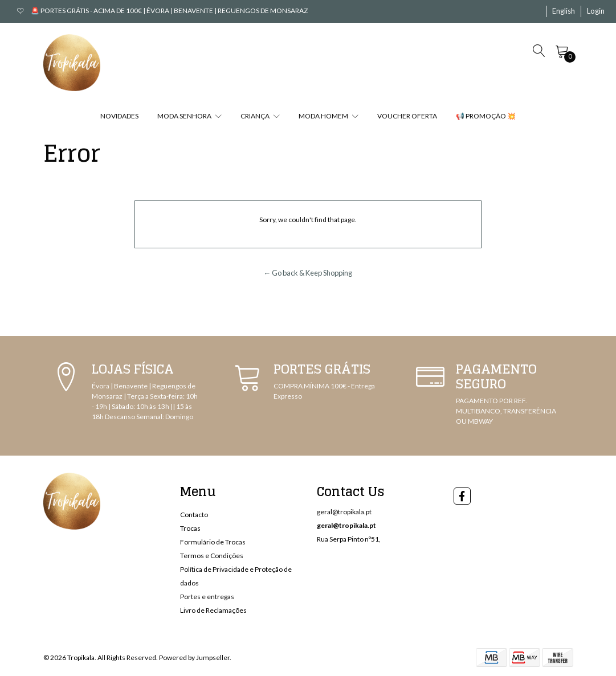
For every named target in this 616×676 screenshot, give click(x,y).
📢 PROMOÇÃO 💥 (486, 116)
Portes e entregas (207, 597)
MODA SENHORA (189, 116)
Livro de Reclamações (213, 610)
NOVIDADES (119, 116)
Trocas (190, 528)
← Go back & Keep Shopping (308, 273)
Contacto (194, 515)
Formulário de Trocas (213, 542)
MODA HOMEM (329, 116)
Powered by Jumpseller (194, 657)
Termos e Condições (212, 556)
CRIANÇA (260, 116)
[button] (564, 11)
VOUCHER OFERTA (407, 116)
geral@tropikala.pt (344, 512)
